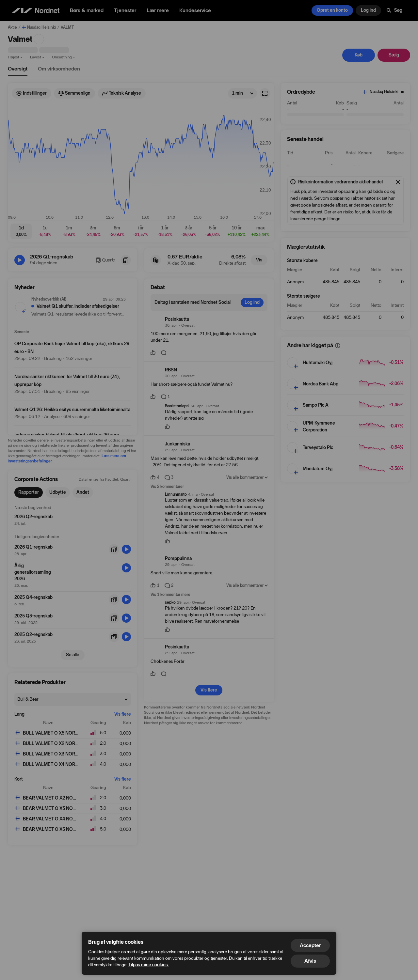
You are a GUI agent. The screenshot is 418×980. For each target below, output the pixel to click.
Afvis (310, 961)
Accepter (310, 945)
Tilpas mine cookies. (149, 965)
